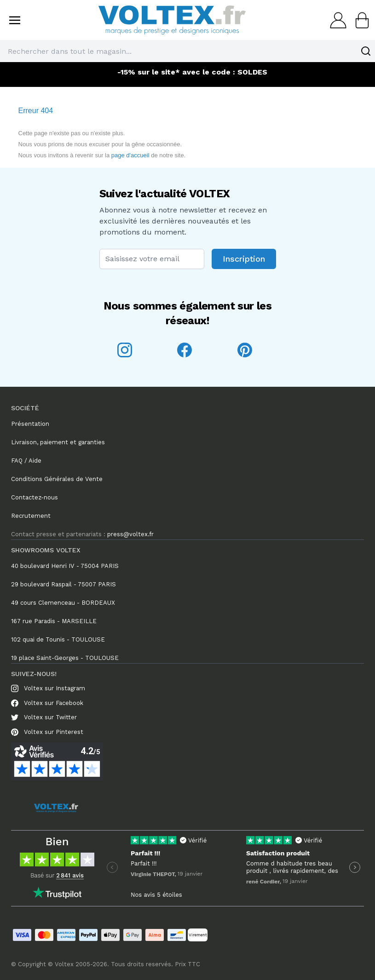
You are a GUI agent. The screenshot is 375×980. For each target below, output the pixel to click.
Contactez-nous (35, 497)
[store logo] (172, 20)
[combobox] (187, 51)
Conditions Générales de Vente (57, 479)
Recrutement (31, 516)
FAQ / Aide (26, 461)
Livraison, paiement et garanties (58, 442)
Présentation (30, 424)
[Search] (366, 51)
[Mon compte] (335, 20)
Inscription (244, 259)
